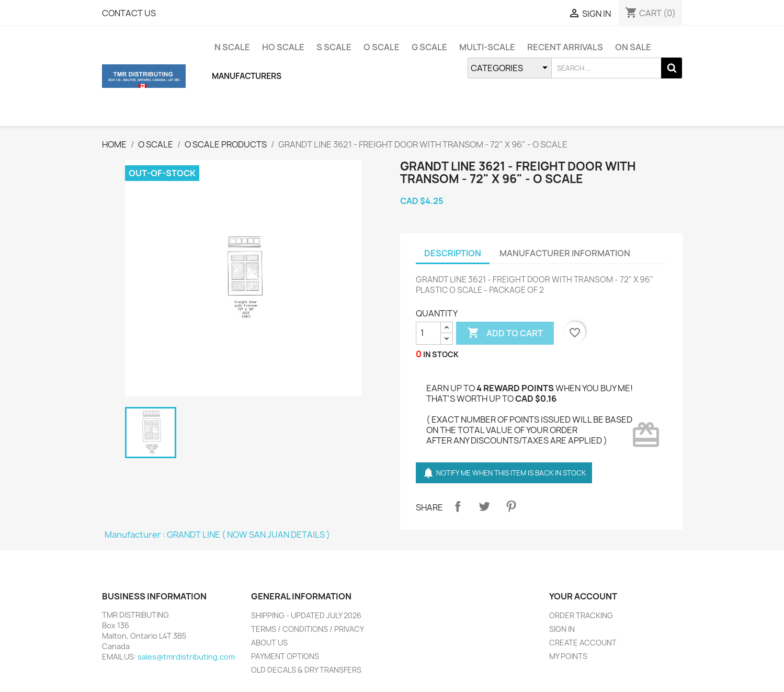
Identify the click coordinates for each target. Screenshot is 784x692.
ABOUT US (269, 643)
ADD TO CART (505, 333)
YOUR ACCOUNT (583, 596)
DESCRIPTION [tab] (453, 253)
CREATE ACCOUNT (583, 643)
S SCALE (334, 47)
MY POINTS (568, 656)
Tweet (484, 506)
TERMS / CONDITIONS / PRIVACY (308, 629)
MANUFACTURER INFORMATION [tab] (565, 253)
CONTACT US (129, 13)
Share (458, 506)
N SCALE (232, 47)
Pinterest (511, 506)
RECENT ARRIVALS (565, 47)
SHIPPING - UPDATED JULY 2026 (306, 615)
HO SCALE (283, 47)
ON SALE (633, 47)
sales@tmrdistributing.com (186, 657)
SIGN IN (562, 629)
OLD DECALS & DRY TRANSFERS (306, 670)
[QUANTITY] (428, 333)
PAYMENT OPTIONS (285, 656)
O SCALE (382, 47)
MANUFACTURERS (247, 76)
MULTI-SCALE (487, 47)
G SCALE (429, 47)
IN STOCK (441, 354)
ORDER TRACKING (581, 615)
